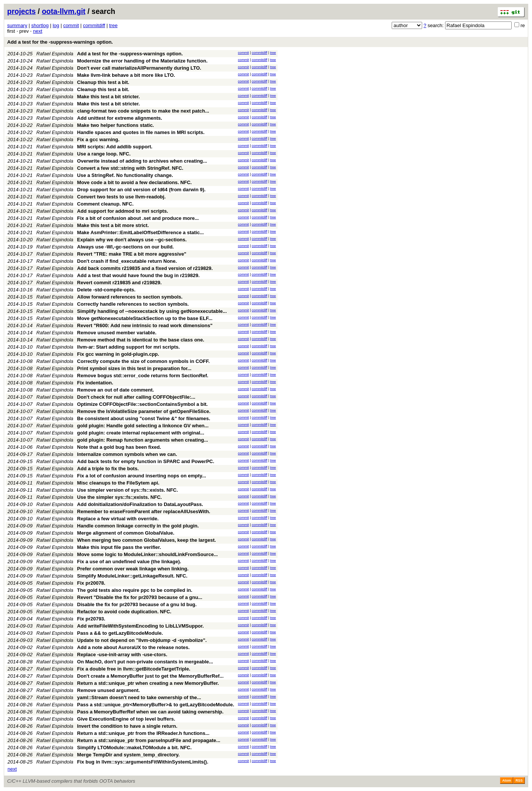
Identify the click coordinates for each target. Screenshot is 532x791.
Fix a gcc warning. (98, 139)
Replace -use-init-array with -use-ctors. (122, 655)
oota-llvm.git (64, 11)
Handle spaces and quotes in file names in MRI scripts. (141, 132)
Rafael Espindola (55, 54)
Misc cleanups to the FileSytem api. (118, 483)
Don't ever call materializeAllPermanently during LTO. (139, 68)
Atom (507, 780)
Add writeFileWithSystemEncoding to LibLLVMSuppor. (141, 626)
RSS (519, 780)
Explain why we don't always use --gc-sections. (132, 240)
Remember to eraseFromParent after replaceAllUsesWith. (144, 511)
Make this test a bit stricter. (109, 97)
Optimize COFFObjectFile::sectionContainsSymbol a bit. (142, 404)
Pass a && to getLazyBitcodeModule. (120, 633)
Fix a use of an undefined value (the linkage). (129, 562)
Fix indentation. (95, 383)
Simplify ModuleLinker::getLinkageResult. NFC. (132, 576)
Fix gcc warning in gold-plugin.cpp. (118, 354)
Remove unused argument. (109, 690)
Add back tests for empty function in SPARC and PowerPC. (146, 461)
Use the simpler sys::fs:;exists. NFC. (119, 497)
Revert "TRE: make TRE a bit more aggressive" (132, 254)
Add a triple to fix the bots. (108, 469)
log (56, 25)
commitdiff (94, 25)
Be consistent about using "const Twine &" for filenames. (144, 418)
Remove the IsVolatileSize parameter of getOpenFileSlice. (144, 411)
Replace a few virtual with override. (118, 519)
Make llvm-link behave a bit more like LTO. (126, 75)
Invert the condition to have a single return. (127, 726)
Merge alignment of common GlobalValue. (126, 533)
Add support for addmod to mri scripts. (123, 211)
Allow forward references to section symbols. (130, 297)
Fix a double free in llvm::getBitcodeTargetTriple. (134, 669)
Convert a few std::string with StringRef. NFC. (130, 168)
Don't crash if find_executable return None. (127, 261)
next (38, 31)
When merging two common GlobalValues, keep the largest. (147, 540)
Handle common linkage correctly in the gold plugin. (138, 526)
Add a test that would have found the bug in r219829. (138, 275)
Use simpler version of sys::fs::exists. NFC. (128, 490)
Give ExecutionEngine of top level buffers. (126, 719)
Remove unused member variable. (117, 333)
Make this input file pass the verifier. (119, 547)
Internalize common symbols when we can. (127, 454)
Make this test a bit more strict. (113, 225)
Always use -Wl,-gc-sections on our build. (125, 247)
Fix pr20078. (91, 583)
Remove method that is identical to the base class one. (141, 340)
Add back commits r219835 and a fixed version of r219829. (145, 268)
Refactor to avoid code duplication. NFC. (124, 612)
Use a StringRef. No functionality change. (125, 175)
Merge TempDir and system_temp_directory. (128, 755)
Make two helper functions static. (116, 125)
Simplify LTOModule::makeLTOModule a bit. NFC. (135, 748)
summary (17, 25)
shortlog (40, 25)
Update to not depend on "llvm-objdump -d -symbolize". (142, 640)
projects (21, 11)
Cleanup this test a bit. (103, 82)
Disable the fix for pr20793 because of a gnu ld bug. (137, 604)
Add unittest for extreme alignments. (120, 118)
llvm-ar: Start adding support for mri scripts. (128, 347)
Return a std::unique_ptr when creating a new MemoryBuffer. (148, 683)
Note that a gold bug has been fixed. (119, 447)
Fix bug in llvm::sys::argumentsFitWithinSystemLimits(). (143, 762)
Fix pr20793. (91, 619)
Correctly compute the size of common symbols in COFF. (144, 361)
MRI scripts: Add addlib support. (115, 147)
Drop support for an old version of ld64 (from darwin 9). (141, 190)
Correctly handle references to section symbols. (133, 304)
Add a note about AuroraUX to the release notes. (133, 647)
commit (71, 25)
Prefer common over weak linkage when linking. (133, 569)
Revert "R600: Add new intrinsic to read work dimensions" (145, 325)
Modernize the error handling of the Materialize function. (142, 61)
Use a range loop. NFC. (104, 154)
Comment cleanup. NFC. (105, 204)
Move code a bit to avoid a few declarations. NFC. (135, 182)
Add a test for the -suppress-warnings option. (60, 42)
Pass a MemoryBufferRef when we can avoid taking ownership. (150, 712)
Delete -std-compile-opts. (106, 290)
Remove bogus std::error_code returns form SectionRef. (143, 376)
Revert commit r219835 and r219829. (119, 283)
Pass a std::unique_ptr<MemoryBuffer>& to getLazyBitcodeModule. (156, 705)
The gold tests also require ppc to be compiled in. (135, 590)
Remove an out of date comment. (116, 390)
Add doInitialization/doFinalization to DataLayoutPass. (140, 504)
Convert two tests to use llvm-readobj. (122, 197)
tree (113, 25)
